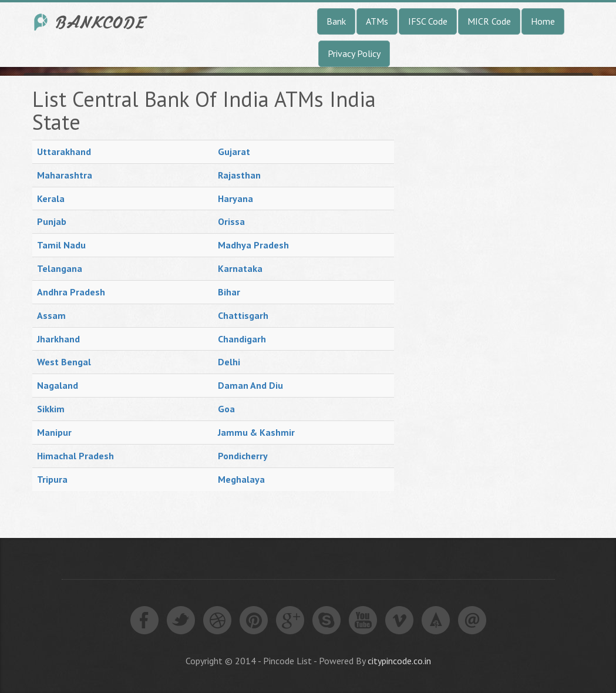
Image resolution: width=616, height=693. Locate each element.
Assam (51, 315)
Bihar (229, 292)
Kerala (51, 199)
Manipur (54, 432)
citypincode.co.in (399, 661)
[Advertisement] (500, 264)
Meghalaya (241, 479)
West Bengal (64, 362)
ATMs (377, 21)
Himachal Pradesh (75, 456)
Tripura (52, 479)
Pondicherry (243, 456)
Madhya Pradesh (253, 245)
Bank (336, 21)
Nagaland (58, 385)
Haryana (235, 199)
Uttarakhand (64, 152)
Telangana (60, 268)
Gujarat (234, 152)
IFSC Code (428, 21)
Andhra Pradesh (71, 292)
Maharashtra (65, 175)
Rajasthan (239, 175)
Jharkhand (58, 339)
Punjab (52, 221)
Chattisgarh (243, 315)
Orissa (231, 221)
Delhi (229, 362)
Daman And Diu (250, 385)
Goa (226, 409)
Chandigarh (242, 339)
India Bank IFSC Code (91, 22)
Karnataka (240, 268)
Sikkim (51, 409)
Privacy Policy (354, 53)
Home (543, 21)
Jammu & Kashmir (256, 432)
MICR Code (489, 21)
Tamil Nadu (61, 245)
